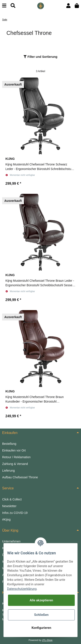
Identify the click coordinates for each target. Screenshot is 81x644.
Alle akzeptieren (41, 600)
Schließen (41, 615)
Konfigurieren (41, 628)
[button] (68, 6)
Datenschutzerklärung (22, 589)
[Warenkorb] (77, 6)
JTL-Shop (47, 640)
